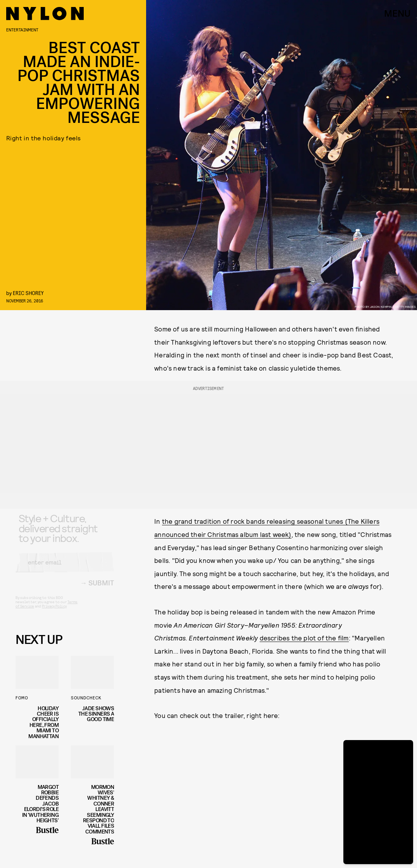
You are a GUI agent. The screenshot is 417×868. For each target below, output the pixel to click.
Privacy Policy (54, 612)
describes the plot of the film (304, 638)
